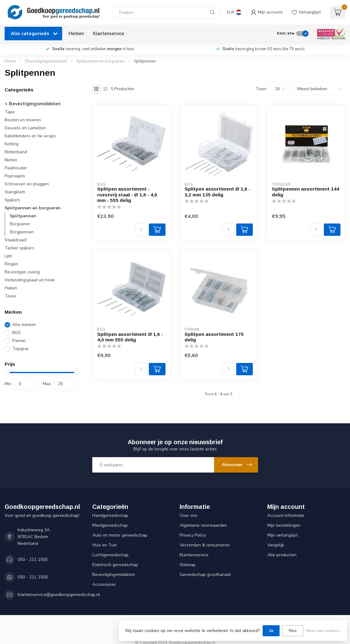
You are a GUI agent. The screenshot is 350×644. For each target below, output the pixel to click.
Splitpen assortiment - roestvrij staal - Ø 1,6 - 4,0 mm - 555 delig (127, 195)
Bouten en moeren (23, 120)
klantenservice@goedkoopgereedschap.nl (59, 595)
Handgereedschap (110, 515)
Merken (76, 33)
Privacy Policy (193, 535)
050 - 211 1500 (33, 559)
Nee (293, 631)
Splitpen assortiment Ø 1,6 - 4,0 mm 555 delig (130, 337)
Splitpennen (145, 61)
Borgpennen (22, 232)
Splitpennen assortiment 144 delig (306, 192)
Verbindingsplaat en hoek (30, 280)
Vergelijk (276, 545)
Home (10, 61)
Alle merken (24, 325)
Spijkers (12, 200)
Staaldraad (16, 240)
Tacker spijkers (19, 248)
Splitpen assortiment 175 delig (214, 337)
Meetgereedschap (110, 525)
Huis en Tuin (105, 545)
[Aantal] (141, 230)
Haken (11, 288)
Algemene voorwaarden (203, 525)
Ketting (12, 144)
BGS (17, 333)
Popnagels (15, 176)
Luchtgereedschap (110, 555)
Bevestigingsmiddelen (46, 61)
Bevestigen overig (22, 272)
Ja (271, 631)
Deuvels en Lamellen (25, 128)
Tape (10, 112)
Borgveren (20, 224)
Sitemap (188, 565)
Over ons (189, 515)
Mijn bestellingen (284, 525)
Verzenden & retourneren (205, 545)
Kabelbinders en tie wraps (30, 136)
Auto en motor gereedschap (120, 535)
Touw (10, 296)
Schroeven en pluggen (27, 184)
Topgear (21, 349)
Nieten (11, 160)
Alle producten (282, 555)
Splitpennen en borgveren (100, 61)
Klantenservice (109, 33)
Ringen (11, 264)
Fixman (19, 341)
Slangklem (15, 192)
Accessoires (104, 584)
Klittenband (16, 152)
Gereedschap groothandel (205, 575)
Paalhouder (16, 168)
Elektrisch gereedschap (115, 565)
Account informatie (286, 515)
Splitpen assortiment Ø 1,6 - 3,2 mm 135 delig (217, 192)
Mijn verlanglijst (282, 535)
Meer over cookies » (323, 631)
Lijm (8, 256)
